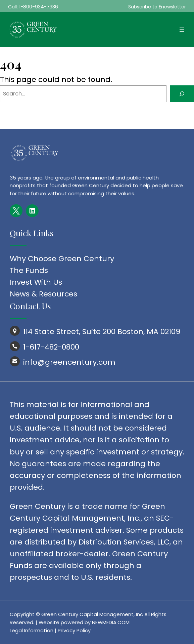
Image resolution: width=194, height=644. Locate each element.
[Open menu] (182, 29)
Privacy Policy (74, 630)
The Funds (29, 270)
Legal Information (32, 630)
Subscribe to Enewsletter (157, 7)
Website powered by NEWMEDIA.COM (84, 622)
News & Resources (43, 294)
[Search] (182, 94)
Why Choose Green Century (62, 259)
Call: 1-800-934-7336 (33, 7)
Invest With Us (36, 282)
